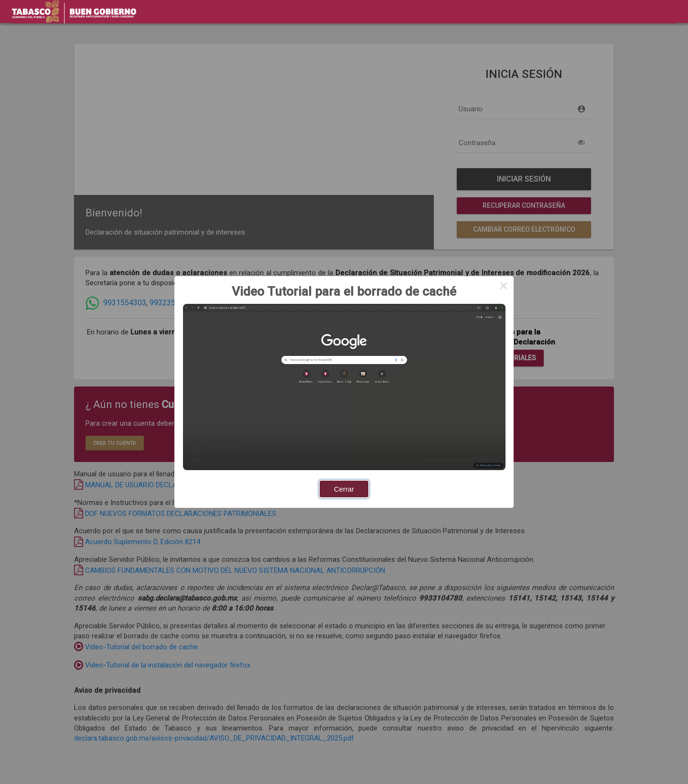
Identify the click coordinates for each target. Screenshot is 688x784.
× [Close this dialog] (504, 286)
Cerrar (344, 489)
